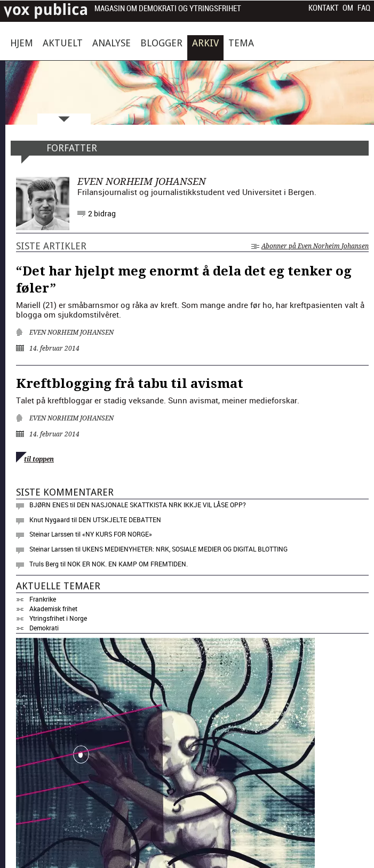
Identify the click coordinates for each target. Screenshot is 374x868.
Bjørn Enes (49, 505)
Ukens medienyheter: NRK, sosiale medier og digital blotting (185, 549)
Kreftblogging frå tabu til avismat (130, 384)
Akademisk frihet (53, 609)
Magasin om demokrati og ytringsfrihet (168, 9)
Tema (241, 43)
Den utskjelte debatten (120, 520)
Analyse (112, 43)
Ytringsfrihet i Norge (58, 618)
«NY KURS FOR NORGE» (117, 534)
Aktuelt (63, 43)
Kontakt (324, 8)
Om (348, 8)
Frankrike (43, 599)
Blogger (161, 43)
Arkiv (205, 43)
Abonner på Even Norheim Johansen (310, 246)
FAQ (364, 8)
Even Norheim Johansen (71, 332)
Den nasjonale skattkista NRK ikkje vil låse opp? (161, 505)
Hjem (22, 43)
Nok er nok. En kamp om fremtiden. (128, 564)
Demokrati (44, 628)
